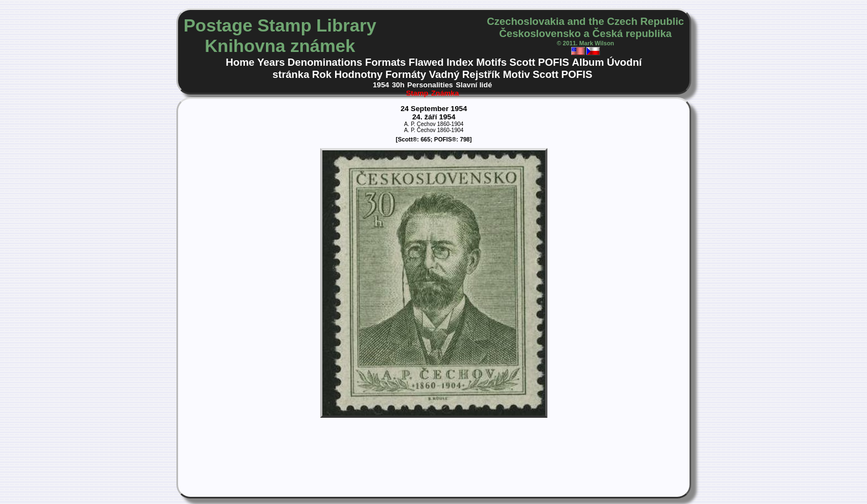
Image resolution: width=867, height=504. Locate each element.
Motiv (516, 74)
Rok (322, 74)
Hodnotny (359, 74)
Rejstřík (481, 74)
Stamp (417, 93)
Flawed (426, 62)
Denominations (325, 62)
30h (398, 85)
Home (240, 62)
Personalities (430, 85)
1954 (381, 85)
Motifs (491, 62)
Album (588, 62)
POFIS (553, 62)
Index (460, 62)
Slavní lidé (474, 85)
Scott (522, 62)
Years (271, 62)
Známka (445, 93)
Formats (385, 62)
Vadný (444, 74)
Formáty (406, 74)
